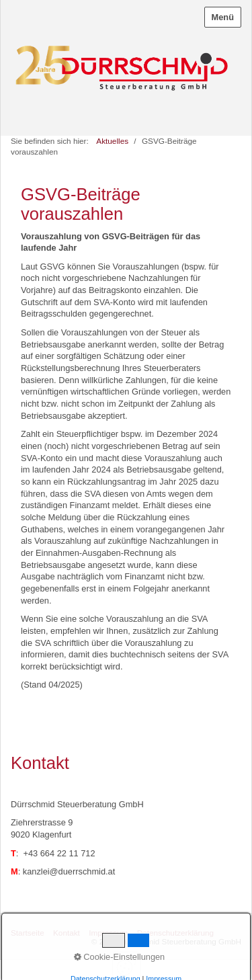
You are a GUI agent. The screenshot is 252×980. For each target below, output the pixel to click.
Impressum (108, 933)
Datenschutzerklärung (175, 933)
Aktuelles (112, 141)
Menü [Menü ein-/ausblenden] (223, 17)
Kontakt (67, 933)
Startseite (28, 933)
